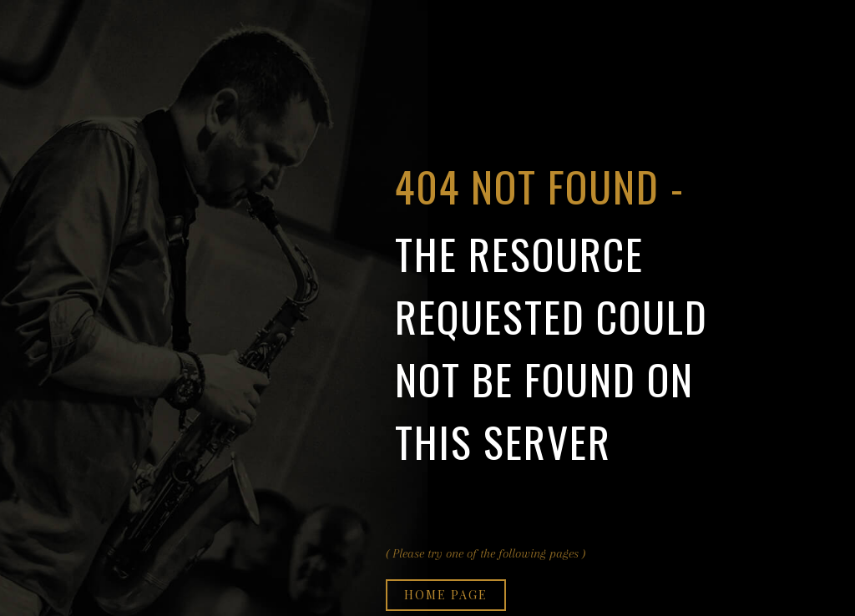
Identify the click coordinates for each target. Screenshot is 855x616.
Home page (446, 595)
